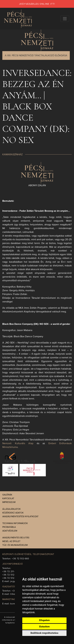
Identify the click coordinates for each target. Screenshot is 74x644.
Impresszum (9, 502)
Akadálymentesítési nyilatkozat (20, 516)
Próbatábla (9, 527)
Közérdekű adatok (13, 513)
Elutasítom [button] (44, 627)
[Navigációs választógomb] (65, 19)
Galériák (7, 495)
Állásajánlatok (11, 509)
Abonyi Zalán (37, 185)
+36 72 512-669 (11, 575)
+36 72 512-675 (11, 578)
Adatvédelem (10, 531)
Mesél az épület (11, 541)
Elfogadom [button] (44, 620)
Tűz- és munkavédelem (15, 545)
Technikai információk (15, 523)
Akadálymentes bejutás (16, 538)
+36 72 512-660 (20, 559)
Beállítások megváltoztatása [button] (44, 633)
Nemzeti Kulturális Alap (18, 443)
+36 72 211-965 (11, 572)
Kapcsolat (8, 498)
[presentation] (37, 172)
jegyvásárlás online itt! (37, 4)
